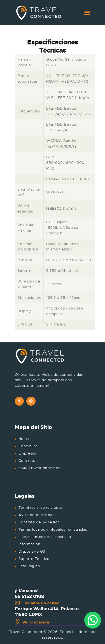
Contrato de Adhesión (39, 522)
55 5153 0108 (29, 596)
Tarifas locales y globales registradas (53, 529)
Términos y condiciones (41, 508)
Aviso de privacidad (37, 515)
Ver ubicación (32, 622)
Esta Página (29, 566)
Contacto (27, 461)
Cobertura (28, 446)
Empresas (27, 453)
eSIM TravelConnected (40, 468)
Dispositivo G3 (32, 551)
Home (24, 439)
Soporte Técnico (34, 559)
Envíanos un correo (37, 603)
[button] (93, 620)
